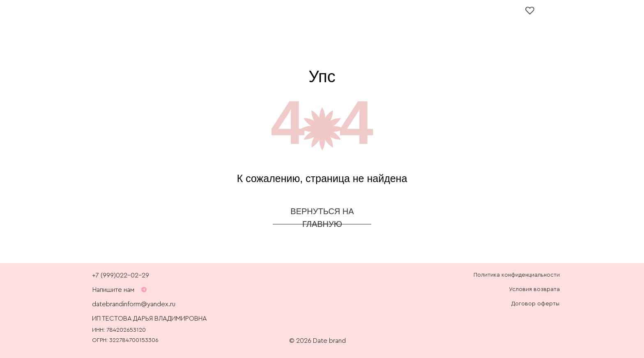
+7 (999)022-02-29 (121, 275)
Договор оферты (535, 304)
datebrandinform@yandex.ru (134, 304)
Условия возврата (534, 289)
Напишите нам (113, 290)
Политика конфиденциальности (517, 275)
